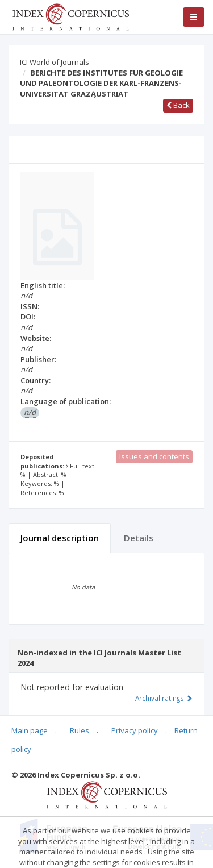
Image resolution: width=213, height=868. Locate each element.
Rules (80, 730)
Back (178, 105)
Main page (30, 730)
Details (139, 538)
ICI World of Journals (55, 62)
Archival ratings (164, 698)
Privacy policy (135, 730)
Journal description (60, 538)
